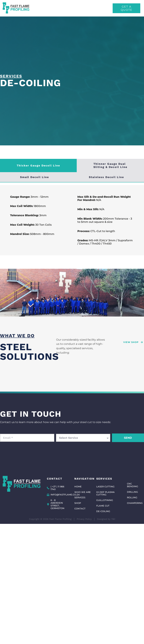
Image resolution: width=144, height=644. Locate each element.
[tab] (38, 166)
